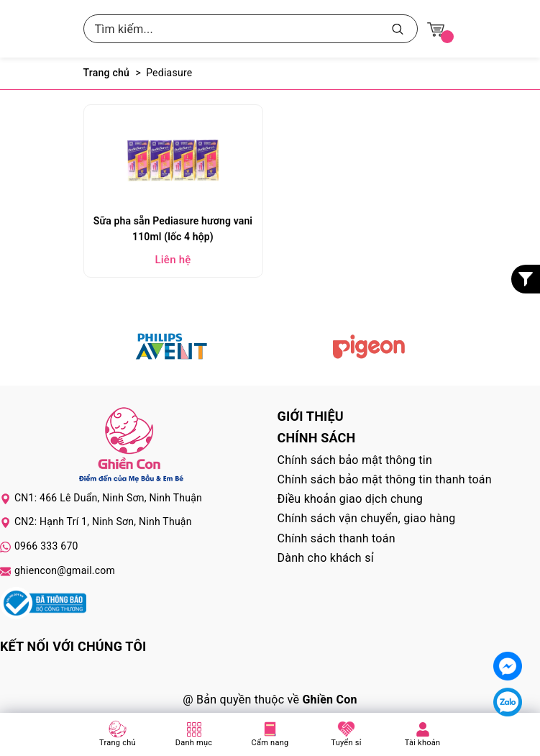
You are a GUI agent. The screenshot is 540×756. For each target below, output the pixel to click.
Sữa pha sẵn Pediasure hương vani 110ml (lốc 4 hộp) (173, 229)
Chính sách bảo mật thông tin (355, 460)
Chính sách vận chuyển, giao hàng (367, 518)
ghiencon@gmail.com (65, 570)
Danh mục (194, 743)
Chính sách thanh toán (337, 538)
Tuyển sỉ (346, 743)
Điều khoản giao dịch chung (351, 499)
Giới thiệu (311, 416)
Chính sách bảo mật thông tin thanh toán (385, 479)
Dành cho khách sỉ (326, 558)
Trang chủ (118, 743)
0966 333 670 (46, 546)
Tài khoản (423, 743)
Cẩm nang (270, 743)
